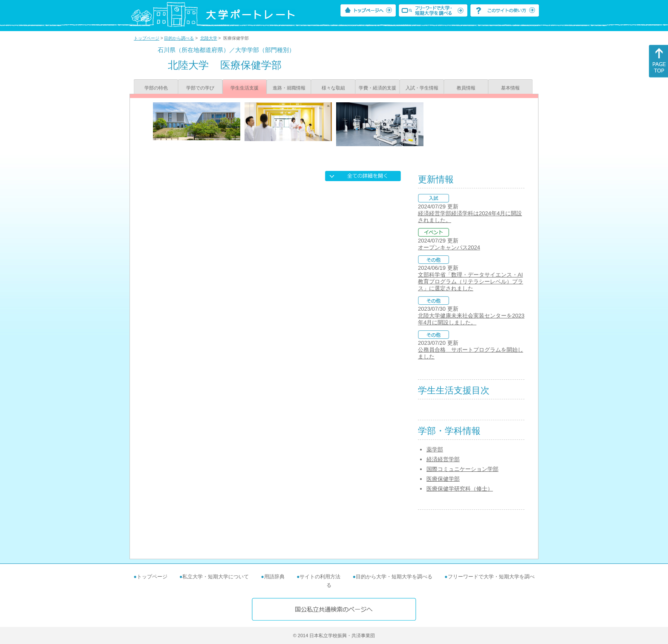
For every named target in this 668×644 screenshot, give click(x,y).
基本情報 (510, 88)
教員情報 (466, 88)
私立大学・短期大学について (216, 577)
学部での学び (200, 88)
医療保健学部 (443, 479)
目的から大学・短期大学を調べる (394, 577)
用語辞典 (274, 577)
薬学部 (435, 449)
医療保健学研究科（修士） (460, 489)
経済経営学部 (443, 459)
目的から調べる (179, 38)
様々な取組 (333, 88)
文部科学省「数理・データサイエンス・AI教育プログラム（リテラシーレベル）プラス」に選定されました (471, 282)
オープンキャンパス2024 (449, 247)
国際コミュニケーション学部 (462, 469)
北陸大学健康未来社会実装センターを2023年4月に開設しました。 (471, 319)
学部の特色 (156, 88)
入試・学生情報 (422, 88)
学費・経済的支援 (377, 88)
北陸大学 (209, 38)
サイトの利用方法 (320, 577)
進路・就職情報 (289, 88)
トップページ (147, 38)
